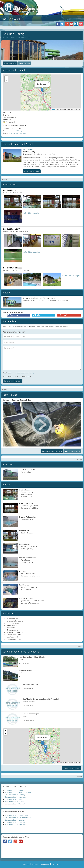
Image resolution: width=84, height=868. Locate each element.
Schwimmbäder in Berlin (14, 790)
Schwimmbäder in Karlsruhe (15, 797)
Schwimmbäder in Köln (13, 799)
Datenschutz (57, 864)
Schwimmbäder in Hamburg (15, 795)
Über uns (26, 864)
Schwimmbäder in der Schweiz (16, 825)
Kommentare (24, 63)
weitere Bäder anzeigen (72, 768)
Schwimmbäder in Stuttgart (15, 804)
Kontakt (35, 864)
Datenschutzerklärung (26, 373)
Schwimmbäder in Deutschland (16, 815)
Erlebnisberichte (10, 63)
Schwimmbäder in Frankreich (16, 820)
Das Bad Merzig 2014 (12, 229)
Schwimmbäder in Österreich (16, 822)
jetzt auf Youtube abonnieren (52, 451)
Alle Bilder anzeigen (32, 213)
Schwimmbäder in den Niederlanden (18, 818)
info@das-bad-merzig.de (17, 133)
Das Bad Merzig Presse (13, 268)
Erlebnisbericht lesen (32, 171)
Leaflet (54, 109)
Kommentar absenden (13, 381)
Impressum (45, 864)
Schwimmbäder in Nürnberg (15, 802)
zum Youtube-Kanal (73, 451)
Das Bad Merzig (17, 131)
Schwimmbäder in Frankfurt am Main (19, 792)
